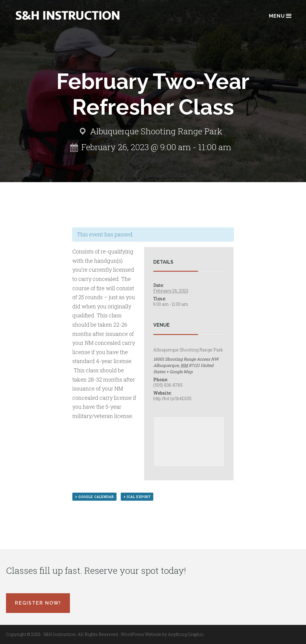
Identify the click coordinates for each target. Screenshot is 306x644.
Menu (280, 15)
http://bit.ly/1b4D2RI (172, 398)
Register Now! (38, 603)
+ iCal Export (137, 497)
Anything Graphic (186, 634)
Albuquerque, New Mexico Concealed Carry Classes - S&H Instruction (68, 15)
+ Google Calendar (94, 497)
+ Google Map (179, 372)
